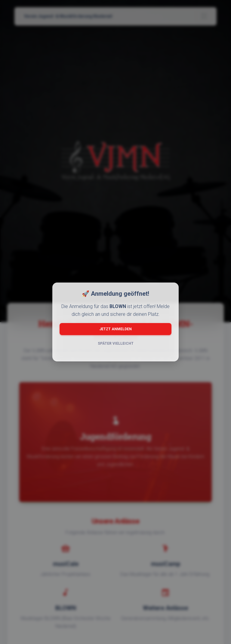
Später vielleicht (116, 343)
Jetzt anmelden (115, 329)
